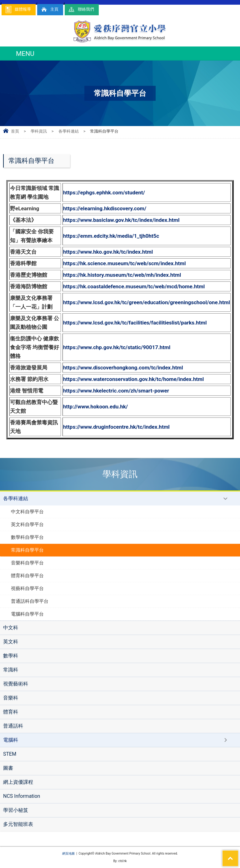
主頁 (49, 10)
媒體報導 (18, 10)
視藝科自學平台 (27, 588)
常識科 (11, 670)
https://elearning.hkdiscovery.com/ (105, 208)
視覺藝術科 (16, 684)
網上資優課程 (18, 782)
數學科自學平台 (27, 537)
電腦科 (11, 740)
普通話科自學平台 (30, 601)
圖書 (8, 768)
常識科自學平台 (27, 550)
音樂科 (11, 698)
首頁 (15, 131)
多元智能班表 (18, 824)
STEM (10, 754)
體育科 (11, 712)
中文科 (11, 628)
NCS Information (22, 796)
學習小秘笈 (16, 810)
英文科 (11, 642)
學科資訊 (39, 131)
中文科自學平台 (27, 512)
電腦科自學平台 (27, 614)
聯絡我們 (81, 10)
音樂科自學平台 (27, 563)
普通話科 (13, 726)
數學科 (11, 656)
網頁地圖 (68, 853)
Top (238, 854)
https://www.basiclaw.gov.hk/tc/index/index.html (121, 220)
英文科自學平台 (27, 524)
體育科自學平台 (27, 576)
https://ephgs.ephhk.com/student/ (104, 193)
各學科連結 (69, 131)
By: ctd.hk (120, 861)
